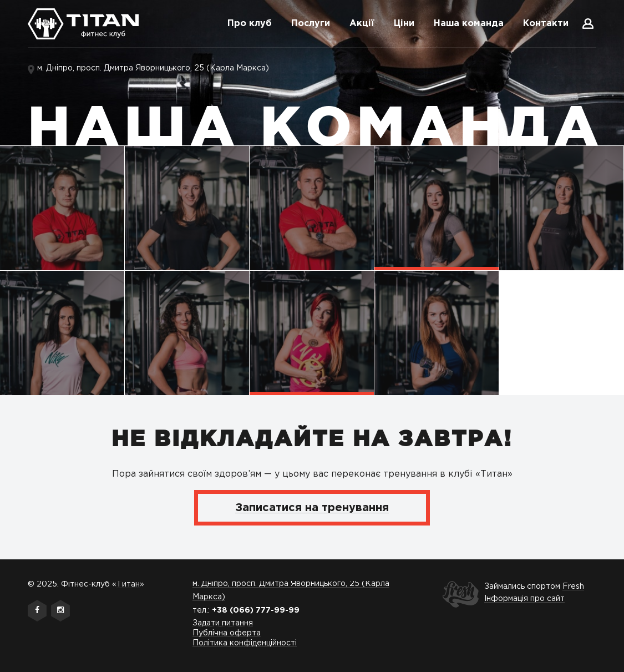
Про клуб (250, 24)
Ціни (404, 24)
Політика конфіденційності (245, 643)
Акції (362, 24)
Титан (128, 584)
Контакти (546, 24)
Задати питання (223, 623)
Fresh (573, 587)
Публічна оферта (227, 633)
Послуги (311, 24)
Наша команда (469, 24)
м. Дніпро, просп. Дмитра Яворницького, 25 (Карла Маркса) (153, 68)
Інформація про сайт (524, 599)
